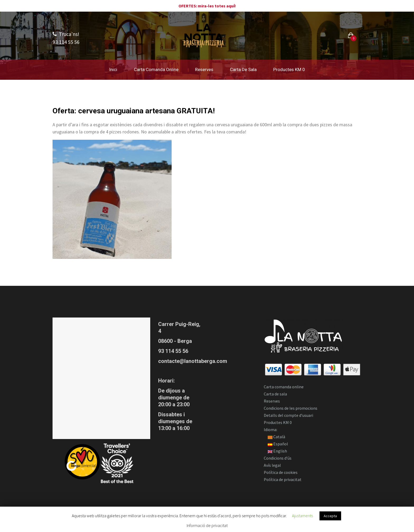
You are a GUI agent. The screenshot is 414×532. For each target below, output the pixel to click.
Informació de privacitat (207, 525)
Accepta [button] (330, 516)
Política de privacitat (283, 479)
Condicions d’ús (278, 458)
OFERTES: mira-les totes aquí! (207, 6)
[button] (351, 36)
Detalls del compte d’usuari (288, 415)
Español (278, 444)
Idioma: (271, 430)
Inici (113, 69)
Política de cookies (281, 472)
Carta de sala (243, 69)
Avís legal (272, 465)
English (277, 451)
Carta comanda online (156, 69)
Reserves (204, 69)
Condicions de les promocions (291, 408)
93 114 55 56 (173, 351)
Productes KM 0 (289, 69)
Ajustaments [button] (302, 516)
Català (276, 437)
